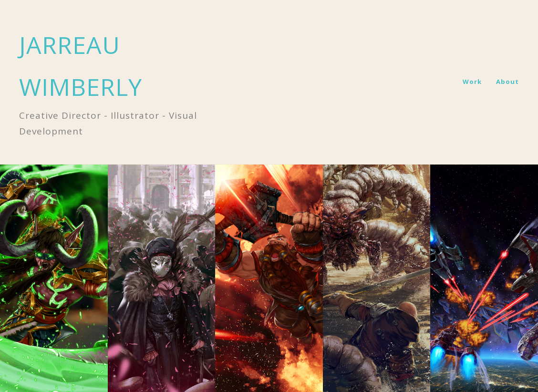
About (507, 82)
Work (472, 82)
